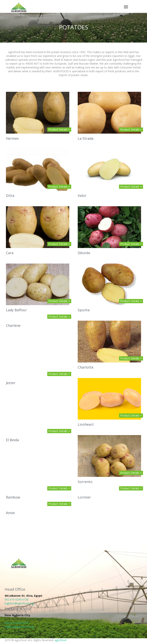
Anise (10, 513)
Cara (10, 253)
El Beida (12, 440)
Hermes (12, 138)
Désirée (84, 253)
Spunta (84, 310)
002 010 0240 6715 (16, 623)
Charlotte (86, 367)
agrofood (60, 640)
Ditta (10, 195)
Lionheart (86, 424)
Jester (11, 383)
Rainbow (13, 497)
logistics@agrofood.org (19, 603)
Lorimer (84, 497)
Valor (82, 195)
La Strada (86, 138)
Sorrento (85, 482)
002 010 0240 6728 (16, 599)
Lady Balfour (16, 310)
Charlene (13, 325)
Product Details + (59, 129)
